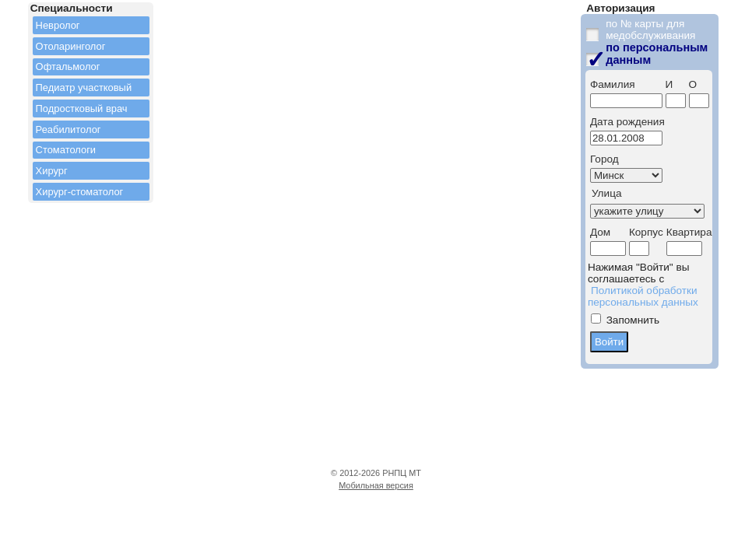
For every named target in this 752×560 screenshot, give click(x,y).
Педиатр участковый (84, 87)
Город (604, 159)
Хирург (52, 171)
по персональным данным (657, 54)
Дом (600, 232)
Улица (607, 193)
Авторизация (620, 8)
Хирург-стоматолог (80, 192)
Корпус (646, 232)
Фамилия (613, 84)
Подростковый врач (82, 108)
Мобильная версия (376, 485)
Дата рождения (627, 122)
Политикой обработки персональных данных (643, 296)
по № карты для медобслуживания (650, 30)
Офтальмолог (68, 66)
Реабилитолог (69, 129)
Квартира (689, 232)
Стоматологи (66, 150)
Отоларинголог (71, 46)
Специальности (72, 8)
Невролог (58, 25)
